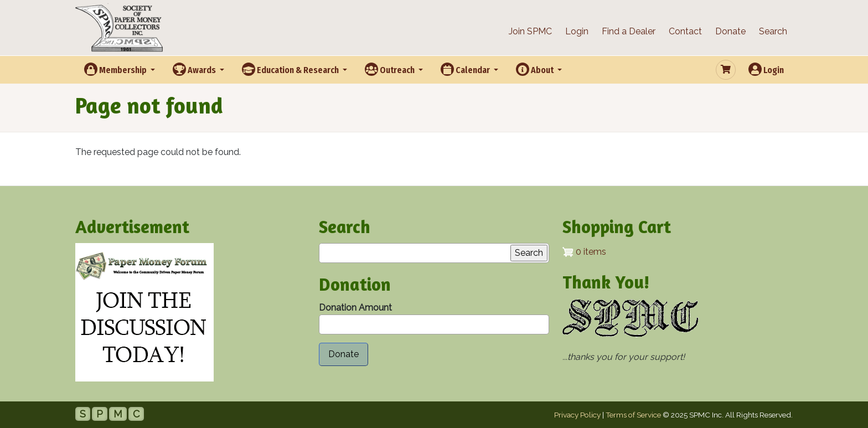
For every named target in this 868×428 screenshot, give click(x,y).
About (536, 69)
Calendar (466, 69)
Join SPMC (530, 31)
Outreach (391, 69)
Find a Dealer (629, 31)
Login (577, 31)
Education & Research (291, 69)
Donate (730, 31)
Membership (116, 69)
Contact (685, 31)
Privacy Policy (577, 415)
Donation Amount (355, 308)
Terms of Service (633, 415)
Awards (195, 69)
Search (773, 31)
